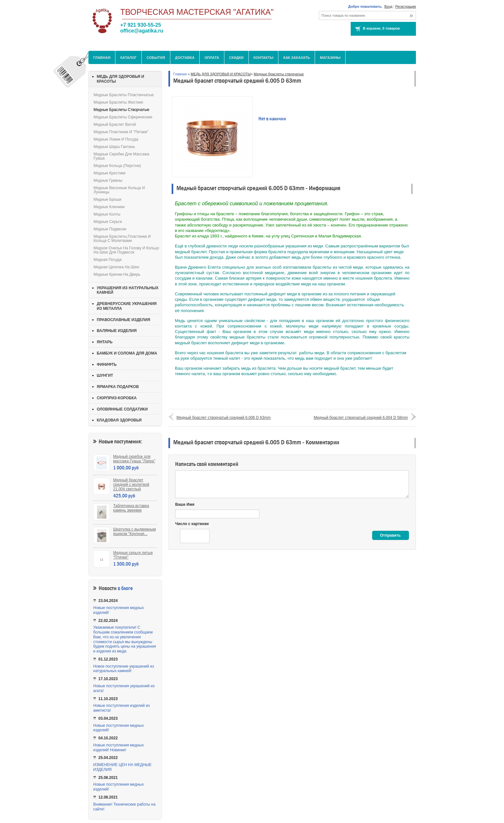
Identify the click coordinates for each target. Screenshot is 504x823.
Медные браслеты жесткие (118, 102)
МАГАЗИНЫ (330, 58)
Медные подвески (110, 229)
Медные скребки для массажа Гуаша (121, 156)
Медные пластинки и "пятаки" (121, 132)
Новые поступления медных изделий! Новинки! (118, 748)
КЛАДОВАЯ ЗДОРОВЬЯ (119, 420)
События (156, 58)
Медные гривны (108, 180)
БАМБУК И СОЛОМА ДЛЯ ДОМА (127, 353)
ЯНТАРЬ (105, 342)
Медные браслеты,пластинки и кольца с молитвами (122, 239)
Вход (388, 6)
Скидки (236, 58)
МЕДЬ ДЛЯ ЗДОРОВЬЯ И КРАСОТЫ (221, 74)
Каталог (128, 58)
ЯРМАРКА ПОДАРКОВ (118, 387)
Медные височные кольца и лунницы (119, 190)
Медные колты (107, 214)
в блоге (125, 588)
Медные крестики (109, 173)
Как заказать (297, 58)
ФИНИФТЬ (107, 365)
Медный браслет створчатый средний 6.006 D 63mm (224, 418)
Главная (102, 58)
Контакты (264, 58)
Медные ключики (109, 207)
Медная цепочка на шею (116, 267)
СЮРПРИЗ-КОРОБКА (117, 398)
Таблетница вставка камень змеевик (131, 508)
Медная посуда (108, 260)
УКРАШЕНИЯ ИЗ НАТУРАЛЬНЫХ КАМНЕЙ (128, 290)
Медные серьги (108, 222)
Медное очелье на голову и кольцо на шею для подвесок (126, 250)
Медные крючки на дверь (117, 274)
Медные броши (107, 199)
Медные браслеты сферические (123, 117)
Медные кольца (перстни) (117, 166)
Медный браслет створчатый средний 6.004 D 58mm (361, 418)
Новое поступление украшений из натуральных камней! (124, 669)
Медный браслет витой (115, 125)
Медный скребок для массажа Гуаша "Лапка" (134, 459)
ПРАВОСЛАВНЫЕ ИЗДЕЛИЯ (123, 320)
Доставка (185, 58)
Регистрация (406, 6)
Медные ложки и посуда (116, 139)
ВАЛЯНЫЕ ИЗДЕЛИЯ (117, 331)
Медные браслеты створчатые (279, 74)
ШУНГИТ (105, 375)
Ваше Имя (185, 504)
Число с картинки (192, 524)
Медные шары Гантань (114, 147)
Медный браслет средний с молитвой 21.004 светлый (131, 485)
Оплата (212, 58)
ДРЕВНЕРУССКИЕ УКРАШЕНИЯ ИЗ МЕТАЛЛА (127, 306)
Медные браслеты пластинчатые (124, 95)
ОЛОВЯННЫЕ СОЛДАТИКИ (122, 409)
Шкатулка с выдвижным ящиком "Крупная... (135, 532)
